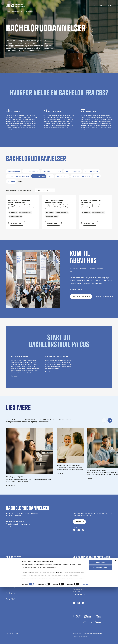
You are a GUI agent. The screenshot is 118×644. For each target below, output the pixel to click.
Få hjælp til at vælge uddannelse (17, 524)
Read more (9, 485)
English (93, 5)
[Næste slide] (110, 420)
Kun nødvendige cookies (100, 624)
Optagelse (14, 376)
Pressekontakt (77, 589)
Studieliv (48, 372)
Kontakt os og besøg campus (82, 586)
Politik (97, 176)
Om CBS (10, 599)
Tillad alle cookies (100, 619)
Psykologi (11, 181)
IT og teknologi (39, 176)
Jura (51, 176)
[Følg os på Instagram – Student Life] (83, 531)
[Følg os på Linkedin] (83, 603)
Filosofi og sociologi (73, 171)
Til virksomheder (78, 595)
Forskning (11, 587)
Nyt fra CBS (76, 592)
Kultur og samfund (31, 171)
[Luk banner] (115, 617)
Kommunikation (14, 171)
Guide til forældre (12, 527)
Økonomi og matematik (52, 171)
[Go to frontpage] (16, 5)
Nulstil (21, 182)
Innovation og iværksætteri (18, 176)
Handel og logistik (91, 171)
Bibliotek (11, 593)
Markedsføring (62, 176)
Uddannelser (16, 11)
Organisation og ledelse (81, 176)
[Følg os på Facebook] (74, 531)
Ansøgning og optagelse (14, 521)
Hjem (9, 11)
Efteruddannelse (15, 581)
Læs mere (60, 474)
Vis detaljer (85, 641)
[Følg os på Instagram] (79, 531)
